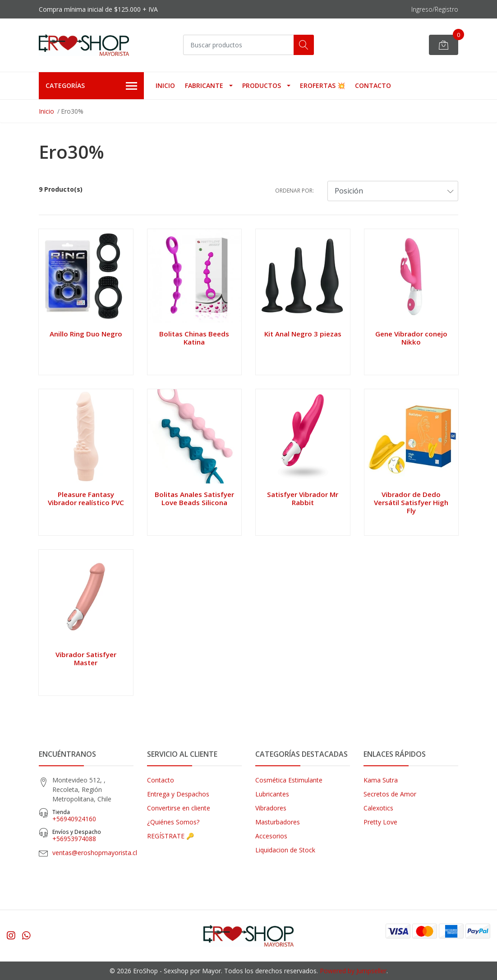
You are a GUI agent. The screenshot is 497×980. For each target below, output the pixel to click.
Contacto (373, 85)
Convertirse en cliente (179, 808)
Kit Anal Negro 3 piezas (303, 334)
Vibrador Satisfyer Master (86, 658)
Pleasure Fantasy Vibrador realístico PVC (86, 498)
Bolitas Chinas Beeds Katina (194, 338)
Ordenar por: (295, 191)
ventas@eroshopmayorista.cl (95, 853)
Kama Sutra (381, 780)
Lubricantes (272, 794)
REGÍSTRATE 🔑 (170, 836)
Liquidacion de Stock (285, 850)
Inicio (165, 85)
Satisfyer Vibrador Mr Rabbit (303, 498)
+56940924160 (93, 816)
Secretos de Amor (390, 794)
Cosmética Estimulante (289, 780)
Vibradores (271, 808)
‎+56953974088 (93, 835)
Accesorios (271, 836)
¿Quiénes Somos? (173, 822)
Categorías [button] (91, 86)
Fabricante (204, 85)
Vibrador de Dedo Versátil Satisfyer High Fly (411, 502)
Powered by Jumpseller (353, 971)
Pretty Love (380, 822)
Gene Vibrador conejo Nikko (411, 338)
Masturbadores (278, 822)
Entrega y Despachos (178, 794)
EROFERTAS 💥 (322, 85)
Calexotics (378, 808)
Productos (262, 85)
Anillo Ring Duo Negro (86, 334)
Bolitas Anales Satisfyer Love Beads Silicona (194, 498)
